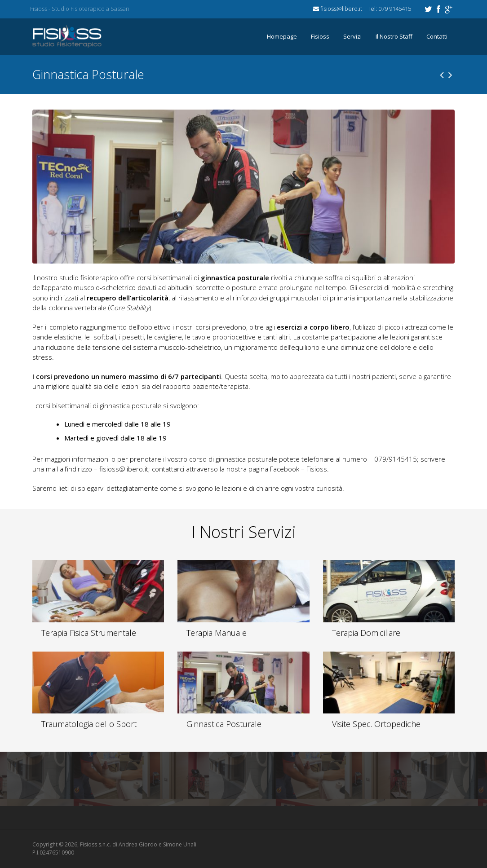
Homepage (282, 36)
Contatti (437, 36)
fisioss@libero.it (124, 469)
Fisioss (320, 36)
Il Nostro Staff (394, 36)
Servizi (352, 36)
